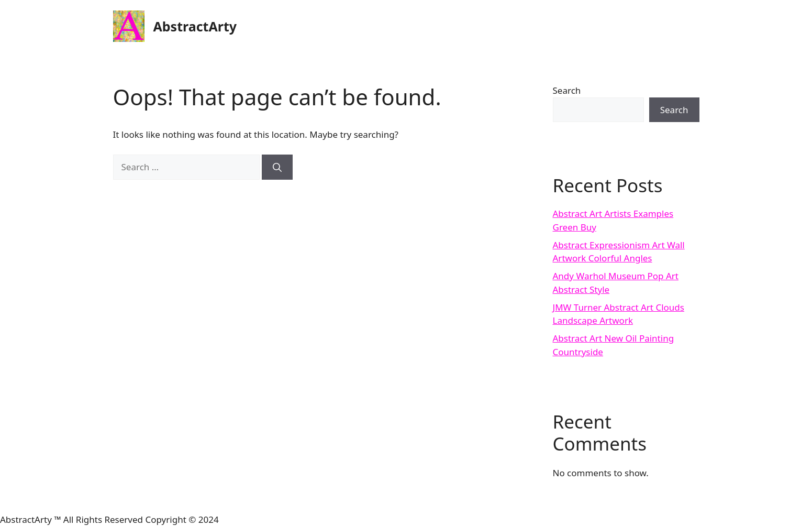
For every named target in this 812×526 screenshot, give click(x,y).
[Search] (277, 167)
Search (567, 90)
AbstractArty (195, 26)
